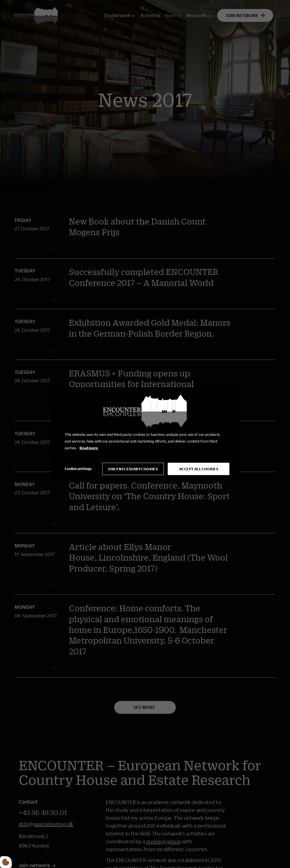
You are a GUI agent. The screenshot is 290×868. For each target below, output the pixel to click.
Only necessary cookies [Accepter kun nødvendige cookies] (133, 469)
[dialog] (145, 434)
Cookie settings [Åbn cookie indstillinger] (78, 469)
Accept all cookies (199, 469)
